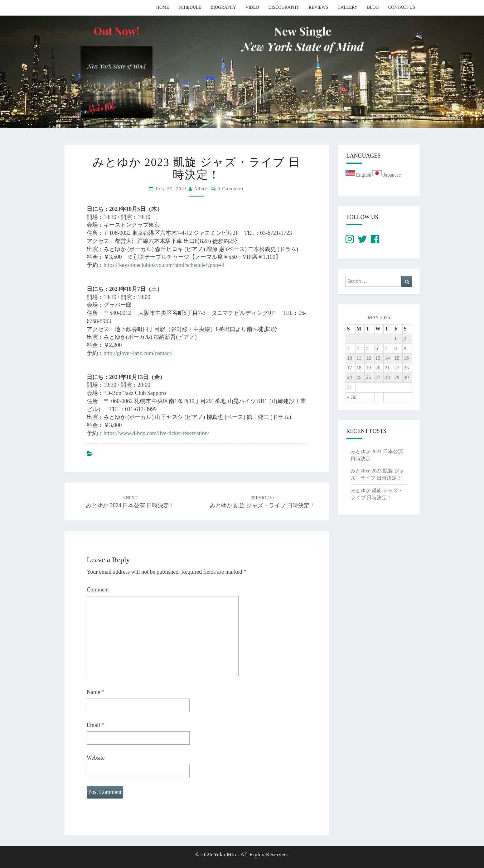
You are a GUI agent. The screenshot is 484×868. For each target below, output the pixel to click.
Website (96, 758)
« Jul (352, 397)
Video (252, 7)
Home (163, 7)
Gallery (348, 7)
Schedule (190, 7)
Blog (373, 7)
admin (202, 189)
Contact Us (402, 7)
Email (96, 725)
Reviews (318, 7)
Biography (223, 7)
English (359, 175)
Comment (98, 590)
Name (95, 692)
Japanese (387, 175)
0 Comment (231, 189)
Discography (284, 7)
